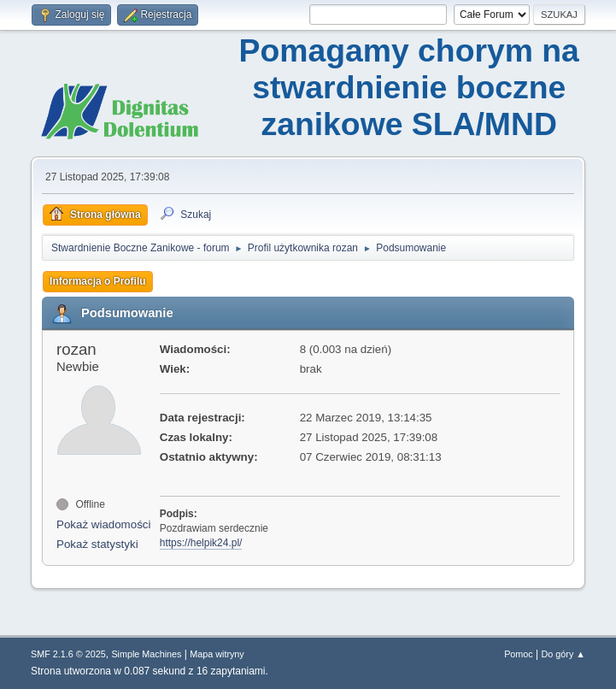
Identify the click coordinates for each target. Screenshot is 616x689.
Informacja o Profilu (98, 281)
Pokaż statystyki (97, 544)
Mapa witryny (217, 654)
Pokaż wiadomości (103, 524)
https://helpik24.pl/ (201, 543)
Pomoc (519, 654)
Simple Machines (146, 654)
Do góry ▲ (563, 654)
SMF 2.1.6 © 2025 (68, 654)
